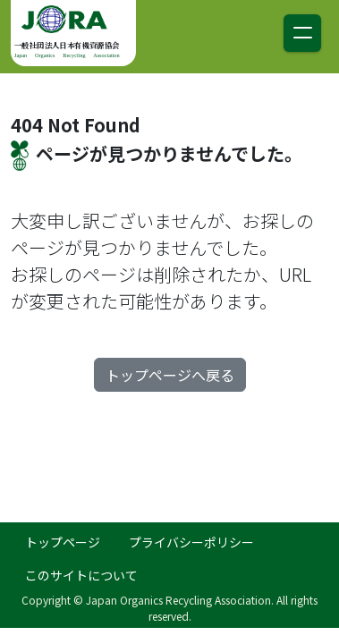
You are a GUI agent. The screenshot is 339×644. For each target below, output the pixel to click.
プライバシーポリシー (191, 542)
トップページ (63, 542)
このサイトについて (81, 575)
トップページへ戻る (170, 375)
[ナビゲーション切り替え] (302, 33)
